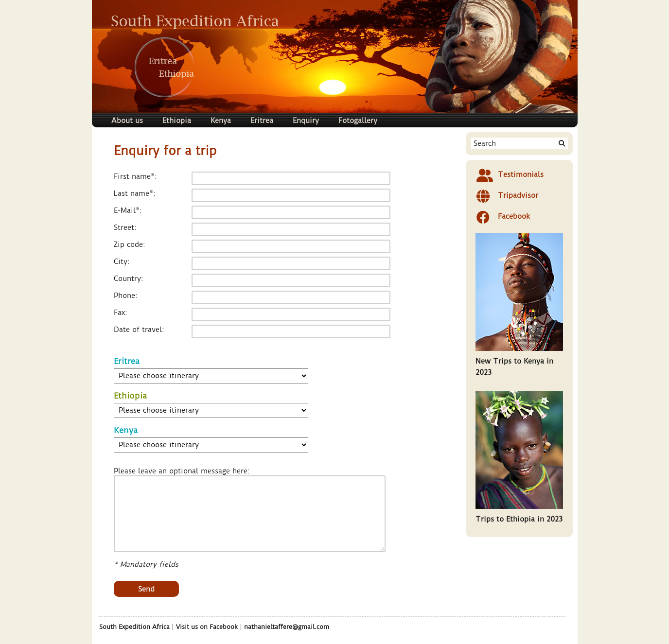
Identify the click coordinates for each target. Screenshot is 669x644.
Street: (125, 228)
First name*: (135, 177)
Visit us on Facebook (207, 627)
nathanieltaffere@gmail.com (287, 627)
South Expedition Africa (134, 627)
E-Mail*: (128, 211)
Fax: (121, 313)
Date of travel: (139, 330)
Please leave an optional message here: (182, 471)
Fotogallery (358, 121)
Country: (129, 279)
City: (122, 262)
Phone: (126, 296)
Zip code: (130, 245)
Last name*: (135, 194)
